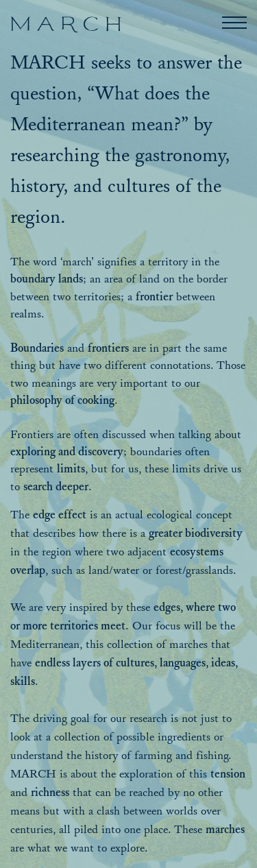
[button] (234, 23)
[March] (65, 25)
